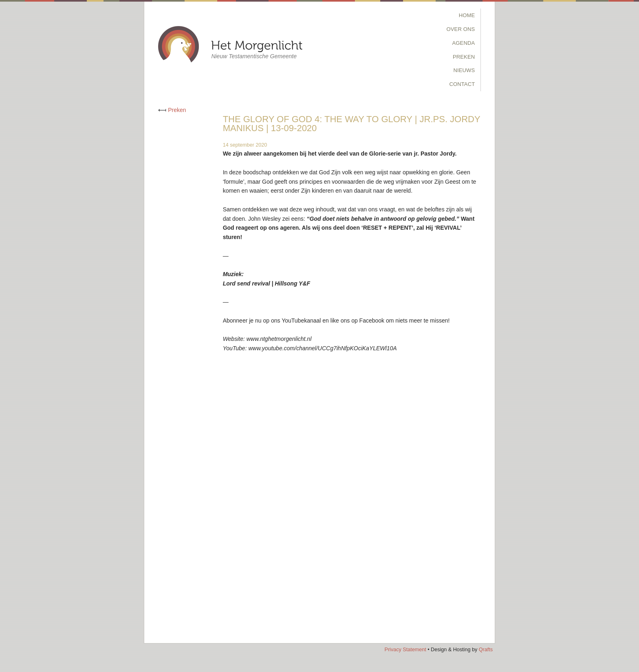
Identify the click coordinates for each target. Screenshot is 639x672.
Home (467, 15)
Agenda (464, 43)
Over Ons (461, 29)
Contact (462, 84)
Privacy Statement (405, 650)
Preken (464, 57)
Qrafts (486, 650)
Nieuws (464, 70)
